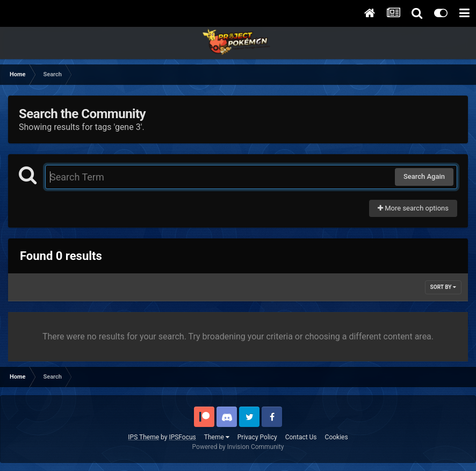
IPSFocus (182, 437)
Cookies (337, 437)
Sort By (443, 287)
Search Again (424, 176)
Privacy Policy (257, 437)
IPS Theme (143, 437)
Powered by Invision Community (238, 447)
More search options (413, 208)
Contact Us (301, 437)
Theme (217, 437)
